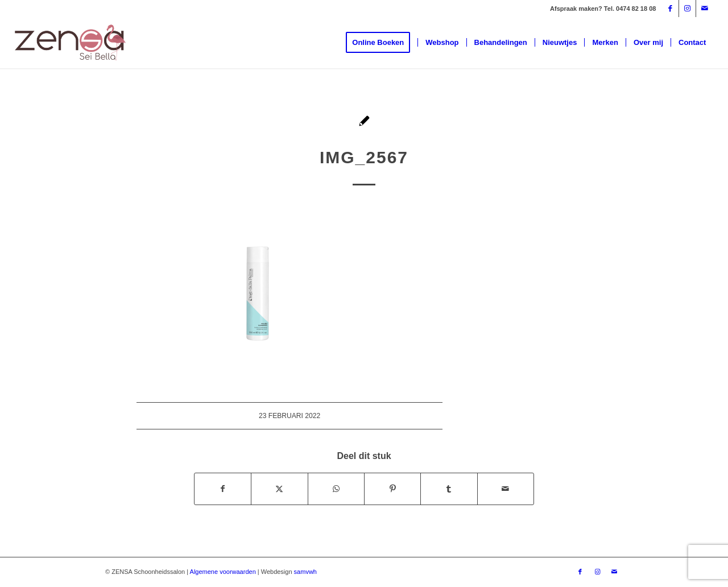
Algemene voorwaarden (223, 572)
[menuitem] (382, 43)
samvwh (305, 572)
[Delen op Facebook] (223, 489)
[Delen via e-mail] (506, 489)
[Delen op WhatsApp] (336, 489)
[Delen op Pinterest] (392, 489)
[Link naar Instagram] (687, 9)
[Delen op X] (279, 489)
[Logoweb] (71, 43)
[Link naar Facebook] (670, 9)
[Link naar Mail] (705, 9)
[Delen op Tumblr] (449, 489)
